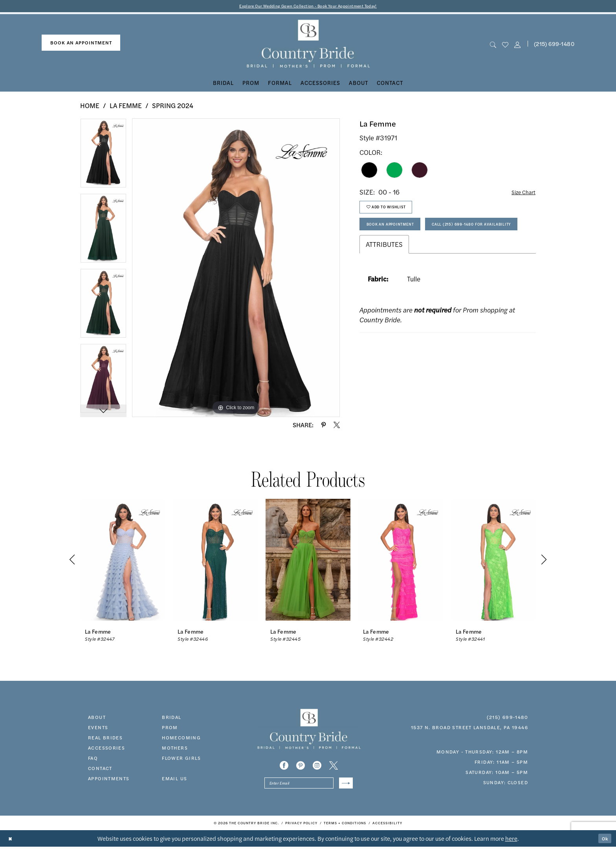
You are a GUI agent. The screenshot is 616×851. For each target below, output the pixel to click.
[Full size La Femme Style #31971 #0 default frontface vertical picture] (236, 269)
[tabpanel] (103, 157)
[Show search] (493, 45)
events (98, 729)
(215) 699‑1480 (507, 719)
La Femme (126, 107)
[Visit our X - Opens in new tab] (334, 767)
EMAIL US (174, 780)
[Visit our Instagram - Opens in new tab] (317, 767)
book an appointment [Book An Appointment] (81, 44)
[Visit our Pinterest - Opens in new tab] (301, 767)
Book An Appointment (399, 234)
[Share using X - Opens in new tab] (337, 426)
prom (170, 729)
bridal (171, 719)
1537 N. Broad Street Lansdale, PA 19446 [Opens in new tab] (469, 729)
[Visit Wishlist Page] (505, 45)
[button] (518, 45)
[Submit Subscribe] (344, 786)
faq (93, 759)
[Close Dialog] (12, 843)
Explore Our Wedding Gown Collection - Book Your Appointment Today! (308, 6)
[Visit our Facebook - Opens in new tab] (284, 767)
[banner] (308, 45)
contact (100, 770)
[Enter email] (309, 786)
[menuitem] (81, 44)
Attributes (384, 278)
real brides (105, 739)
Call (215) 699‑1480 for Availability (418, 255)
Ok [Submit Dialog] (603, 843)
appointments (109, 780)
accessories (106, 749)
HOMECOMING (181, 739)
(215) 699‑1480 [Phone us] (554, 45)
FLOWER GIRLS (181, 759)
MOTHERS (175, 749)
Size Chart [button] (520, 194)
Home (90, 107)
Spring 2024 (173, 107)
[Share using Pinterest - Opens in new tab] (324, 426)
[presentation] (123, 561)
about (97, 719)
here (511, 843)
